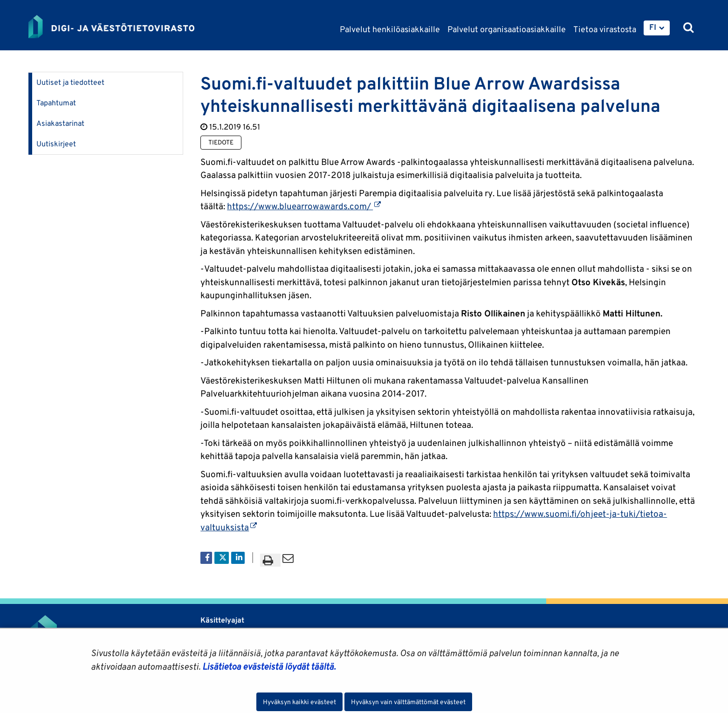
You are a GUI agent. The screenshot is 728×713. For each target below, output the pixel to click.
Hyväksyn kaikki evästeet (299, 702)
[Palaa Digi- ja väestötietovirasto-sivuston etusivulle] (111, 27)
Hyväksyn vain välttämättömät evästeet (408, 702)
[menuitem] (657, 28)
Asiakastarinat (60, 123)
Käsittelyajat (222, 620)
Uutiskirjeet (56, 144)
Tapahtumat (56, 103)
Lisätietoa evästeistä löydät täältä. (269, 666)
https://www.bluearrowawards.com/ (304, 206)
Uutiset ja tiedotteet (70, 82)
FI (653, 27)
